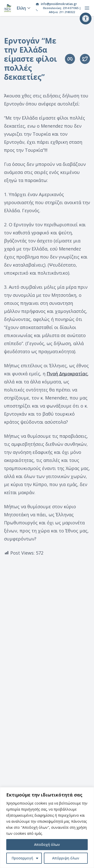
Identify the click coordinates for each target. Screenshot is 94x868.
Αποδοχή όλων (47, 844)
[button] (86, 19)
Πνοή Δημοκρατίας (67, 374)
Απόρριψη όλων (66, 858)
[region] (47, 828)
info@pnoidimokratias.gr (59, 4)
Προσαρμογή (22, 858)
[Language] (23, 8)
